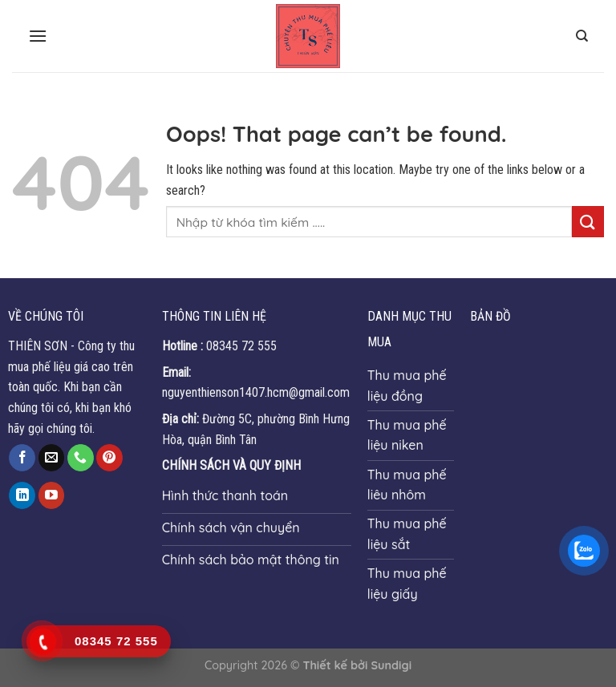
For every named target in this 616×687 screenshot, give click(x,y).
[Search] (582, 36)
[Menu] (38, 36)
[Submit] (588, 222)
